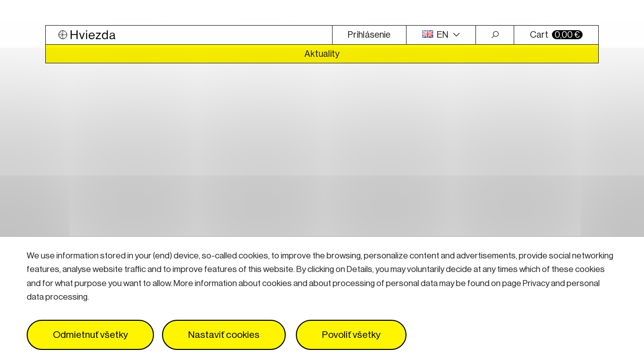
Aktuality (322, 54)
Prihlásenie (369, 35)
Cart (556, 35)
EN (436, 35)
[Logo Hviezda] (189, 35)
